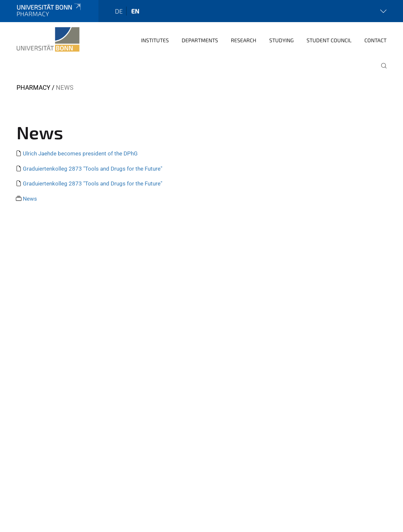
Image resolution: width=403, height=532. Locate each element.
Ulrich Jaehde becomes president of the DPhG (80, 153)
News (30, 199)
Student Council (329, 40)
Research (244, 40)
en (135, 11)
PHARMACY (33, 88)
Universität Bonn (49, 7)
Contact (375, 40)
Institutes (155, 40)
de (119, 11)
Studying (281, 40)
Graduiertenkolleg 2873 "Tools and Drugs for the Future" (92, 169)
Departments (200, 40)
